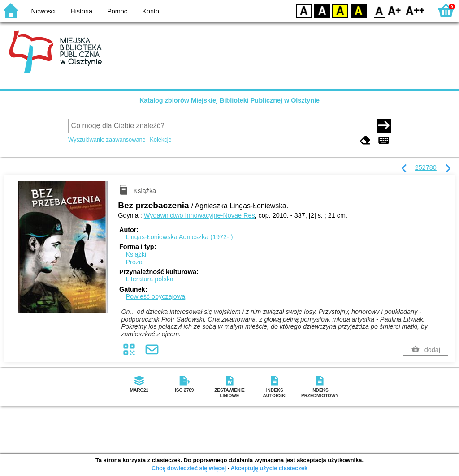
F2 (415, 10)
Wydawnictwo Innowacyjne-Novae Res (199, 215)
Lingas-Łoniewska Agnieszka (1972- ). (180, 237)
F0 (379, 10)
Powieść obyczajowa (155, 296)
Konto (151, 11)
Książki (136, 254)
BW (322, 10)
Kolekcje (160, 139)
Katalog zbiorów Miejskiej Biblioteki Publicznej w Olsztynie (229, 100)
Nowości (43, 11)
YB (340, 10)
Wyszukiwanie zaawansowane (107, 139)
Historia (81, 11)
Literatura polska (149, 279)
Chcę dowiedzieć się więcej (189, 468)
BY (358, 10)
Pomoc (117, 11)
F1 (395, 10)
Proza (134, 262)
